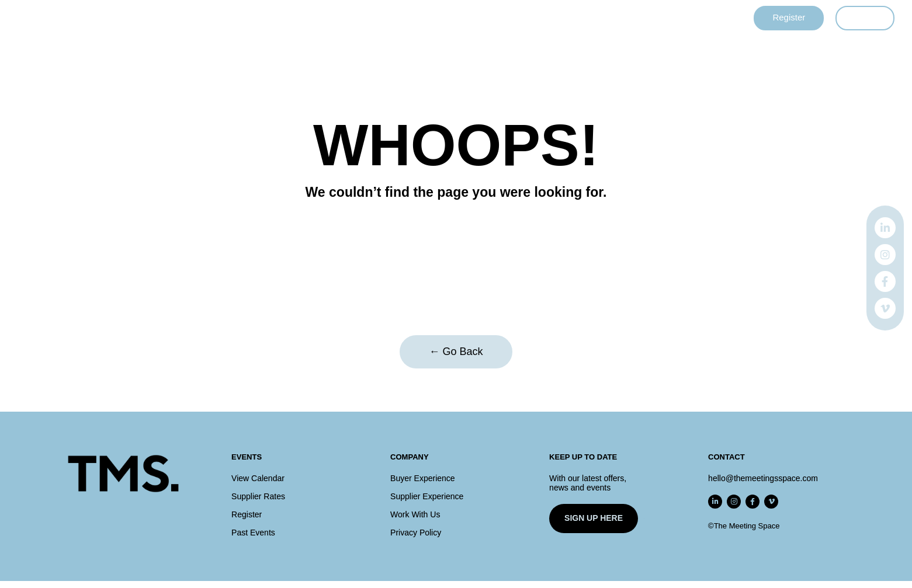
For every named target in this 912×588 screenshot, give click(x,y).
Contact (627, 18)
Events (290, 18)
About (574, 18)
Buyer (340, 18)
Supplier (393, 18)
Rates (527, 18)
